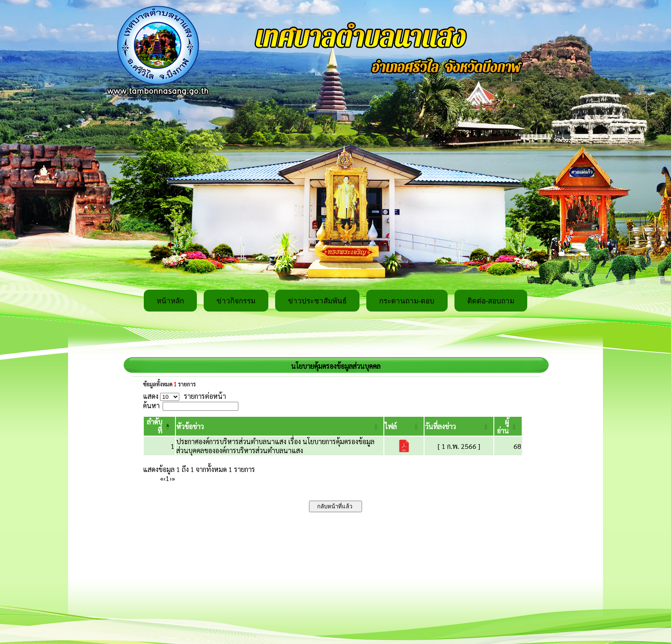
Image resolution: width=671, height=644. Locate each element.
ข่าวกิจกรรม (236, 301)
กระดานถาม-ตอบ (407, 301)
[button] (190, 426)
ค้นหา (151, 405)
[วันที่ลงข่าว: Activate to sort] (459, 426)
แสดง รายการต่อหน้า (184, 396)
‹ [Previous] (165, 478)
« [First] (162, 478)
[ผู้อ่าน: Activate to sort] (508, 426)
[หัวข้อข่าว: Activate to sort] (280, 426)
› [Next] (171, 478)
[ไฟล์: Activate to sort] (404, 426)
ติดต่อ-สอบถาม (491, 301)
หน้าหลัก (170, 301)
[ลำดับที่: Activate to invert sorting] (159, 426)
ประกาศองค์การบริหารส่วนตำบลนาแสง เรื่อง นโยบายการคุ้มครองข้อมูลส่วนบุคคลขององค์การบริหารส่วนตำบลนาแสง (275, 446)
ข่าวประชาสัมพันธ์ (317, 301)
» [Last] (173, 478)
